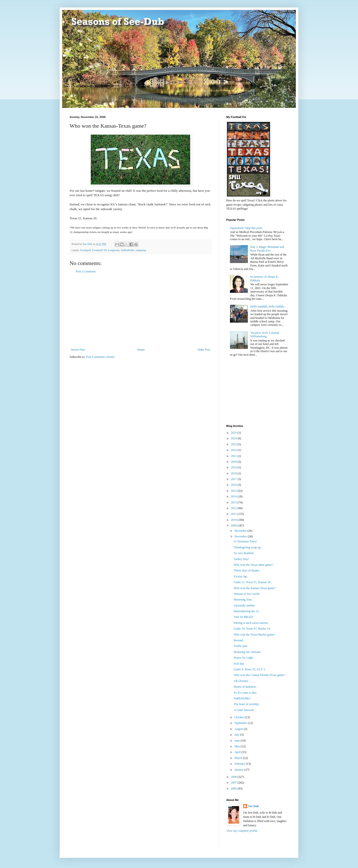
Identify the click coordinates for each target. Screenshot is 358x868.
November (241, 536)
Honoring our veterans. (247, 652)
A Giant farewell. (244, 710)
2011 (234, 514)
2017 (234, 479)
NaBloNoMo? (242, 698)
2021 (234, 456)
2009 (234, 526)
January (239, 770)
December (241, 531)
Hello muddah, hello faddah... (268, 306)
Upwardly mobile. (245, 605)
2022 (234, 450)
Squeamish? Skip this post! (246, 228)
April (238, 752)
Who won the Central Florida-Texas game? (259, 675)
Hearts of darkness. (245, 687)
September (241, 723)
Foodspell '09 (99, 250)
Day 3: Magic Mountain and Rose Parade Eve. (267, 249)
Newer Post (78, 350)
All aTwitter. (241, 681)
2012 (234, 508)
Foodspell (85, 250)
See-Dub (253, 806)
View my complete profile (242, 831)
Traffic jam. (241, 646)
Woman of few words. (247, 594)
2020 (234, 462)
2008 (234, 777)
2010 (234, 520)
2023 (234, 444)
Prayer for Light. (244, 658)
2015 (234, 491)
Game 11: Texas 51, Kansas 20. (252, 582)
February (240, 764)
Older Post (204, 350)
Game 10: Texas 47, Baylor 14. (252, 629)
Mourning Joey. (243, 600)
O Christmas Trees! (245, 541)
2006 (234, 789)
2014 (234, 496)
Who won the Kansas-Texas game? (255, 588)
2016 (234, 485)
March (239, 758)
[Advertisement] (140, 311)
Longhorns (114, 250)
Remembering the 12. (247, 611)
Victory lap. (241, 576)
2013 (234, 502)
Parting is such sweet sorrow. (251, 623)
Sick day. (239, 664)
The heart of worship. (246, 704)
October (240, 717)
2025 (234, 433)
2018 (234, 473)
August (239, 729)
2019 (234, 467)
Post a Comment (86, 271)
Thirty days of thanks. (247, 570)
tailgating (141, 250)
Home (141, 350)
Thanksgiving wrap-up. (248, 547)
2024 (234, 438)
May (238, 746)
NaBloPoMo (128, 250)
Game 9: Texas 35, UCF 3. (250, 669)
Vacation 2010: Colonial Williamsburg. (265, 335)
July (237, 735)
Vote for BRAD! (244, 617)
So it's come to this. (245, 693)
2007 (234, 783)
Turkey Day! (241, 559)
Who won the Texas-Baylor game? (254, 635)
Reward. (239, 640)
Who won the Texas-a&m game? (253, 565)
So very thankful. (244, 553)
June (238, 741)
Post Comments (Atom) (100, 357)
